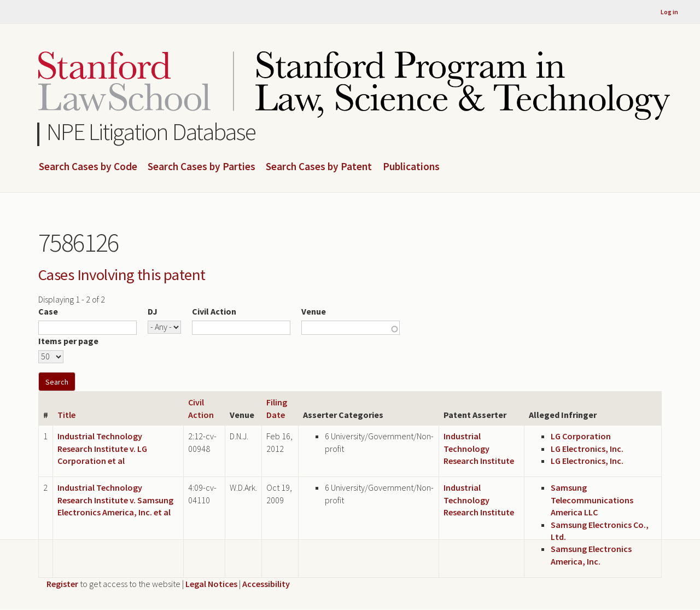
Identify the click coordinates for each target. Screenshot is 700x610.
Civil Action (214, 311)
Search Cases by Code (88, 167)
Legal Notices (211, 584)
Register (62, 584)
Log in (669, 12)
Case (48, 311)
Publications (411, 167)
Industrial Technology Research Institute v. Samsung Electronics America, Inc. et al (115, 500)
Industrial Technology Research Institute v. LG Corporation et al (102, 448)
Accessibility (266, 584)
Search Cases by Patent (319, 167)
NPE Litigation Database (151, 132)
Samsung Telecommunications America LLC (592, 500)
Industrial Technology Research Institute (479, 448)
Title (66, 415)
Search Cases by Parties (202, 167)
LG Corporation (581, 436)
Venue (314, 311)
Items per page (68, 341)
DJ (153, 311)
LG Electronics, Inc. (587, 449)
